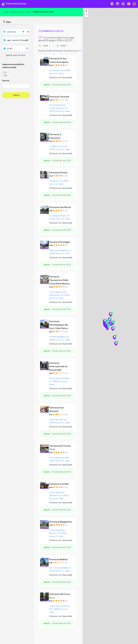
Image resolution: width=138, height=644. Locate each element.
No (6, 76)
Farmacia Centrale (59, 97)
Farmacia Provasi (58, 173)
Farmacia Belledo (59, 559)
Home (6, 12)
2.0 (51, 100)
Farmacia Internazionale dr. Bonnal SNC (59, 366)
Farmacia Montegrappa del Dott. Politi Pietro (59, 325)
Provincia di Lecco (17, 12)
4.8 (51, 245)
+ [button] (86, 11)
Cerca (16, 95)
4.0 (51, 487)
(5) (66, 65)
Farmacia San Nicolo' (60, 207)
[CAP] (65, 46)
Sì (5, 72)
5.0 (51, 65)
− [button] (86, 15)
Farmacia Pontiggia (60, 242)
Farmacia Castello (59, 484)
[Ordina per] (47, 46)
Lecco (28, 12)
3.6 (51, 141)
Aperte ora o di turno (16, 55)
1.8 (51, 563)
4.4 (51, 287)
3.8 (51, 211)
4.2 (51, 176)
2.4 (51, 332)
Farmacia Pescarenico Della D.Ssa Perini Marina (59, 280)
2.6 (51, 415)
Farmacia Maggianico (61, 522)
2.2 (51, 373)
